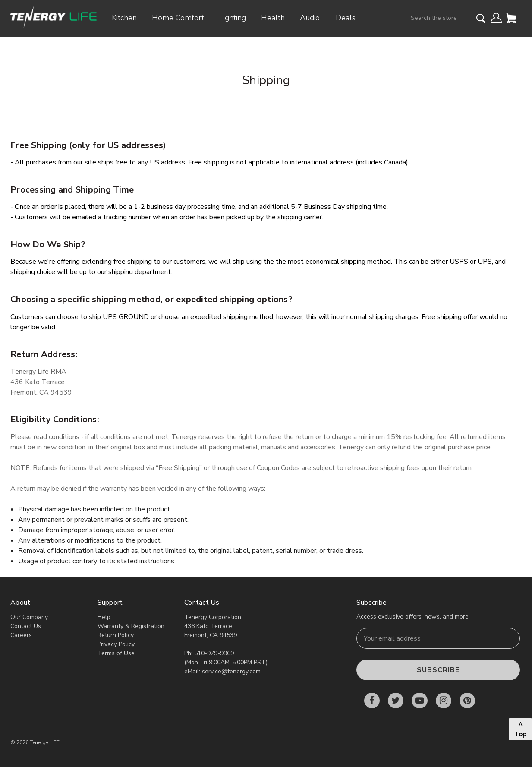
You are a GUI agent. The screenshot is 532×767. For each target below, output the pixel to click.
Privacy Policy (116, 644)
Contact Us (26, 626)
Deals (346, 18)
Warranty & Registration (131, 626)
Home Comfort (181, 18)
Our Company (29, 617)
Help (104, 617)
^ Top (520, 729)
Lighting (236, 18)
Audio (313, 18)
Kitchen (127, 18)
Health (276, 18)
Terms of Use (116, 653)
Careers (21, 635)
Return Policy (116, 635)
